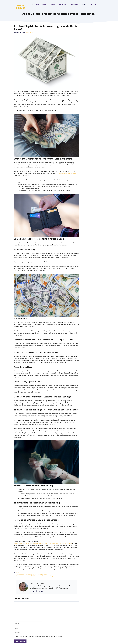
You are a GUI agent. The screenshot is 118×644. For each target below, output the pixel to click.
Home (38, 4)
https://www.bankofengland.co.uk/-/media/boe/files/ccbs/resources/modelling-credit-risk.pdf (43, 543)
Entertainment (74, 4)
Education (63, 4)
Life (48, 9)
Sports (54, 9)
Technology (93, 4)
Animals (45, 4)
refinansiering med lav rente (67, 173)
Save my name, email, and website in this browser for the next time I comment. (40, 636)
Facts (68, 9)
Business (53, 4)
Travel (34, 9)
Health (41, 9)
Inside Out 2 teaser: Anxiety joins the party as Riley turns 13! (31, 574)
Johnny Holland (21, 7)
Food (61, 9)
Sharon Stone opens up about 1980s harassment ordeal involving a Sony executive (37, 576)
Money (84, 4)
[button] (32, 5)
